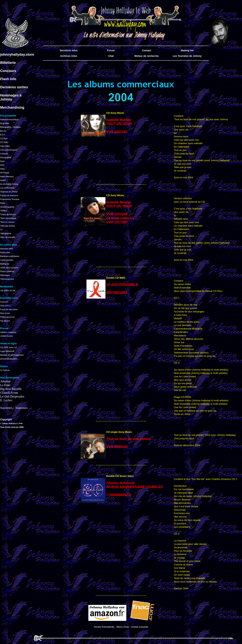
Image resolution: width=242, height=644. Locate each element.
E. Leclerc (6, 400)
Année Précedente (104, 627)
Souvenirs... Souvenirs (14, 408)
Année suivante (140, 627)
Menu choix (123, 627)
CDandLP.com (9, 393)
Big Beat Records (11, 389)
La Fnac (5, 385)
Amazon (5, 381)
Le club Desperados (12, 396)
